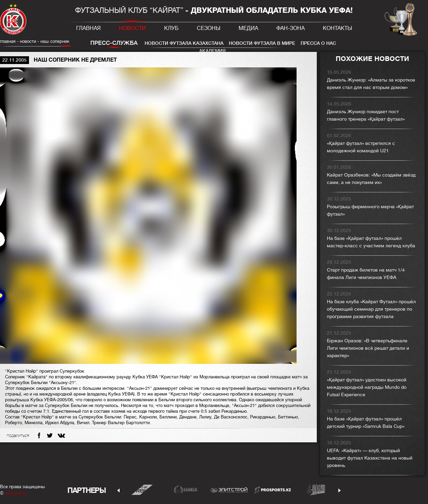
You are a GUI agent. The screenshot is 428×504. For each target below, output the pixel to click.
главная (8, 41)
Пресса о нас (318, 43)
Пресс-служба (114, 43)
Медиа (248, 28)
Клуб (171, 28)
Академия (212, 51)
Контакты (338, 28)
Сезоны (209, 28)
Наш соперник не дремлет (67, 41)
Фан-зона (291, 28)
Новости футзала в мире (262, 43)
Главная (88, 28)
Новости (132, 28)
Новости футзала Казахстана (184, 43)
